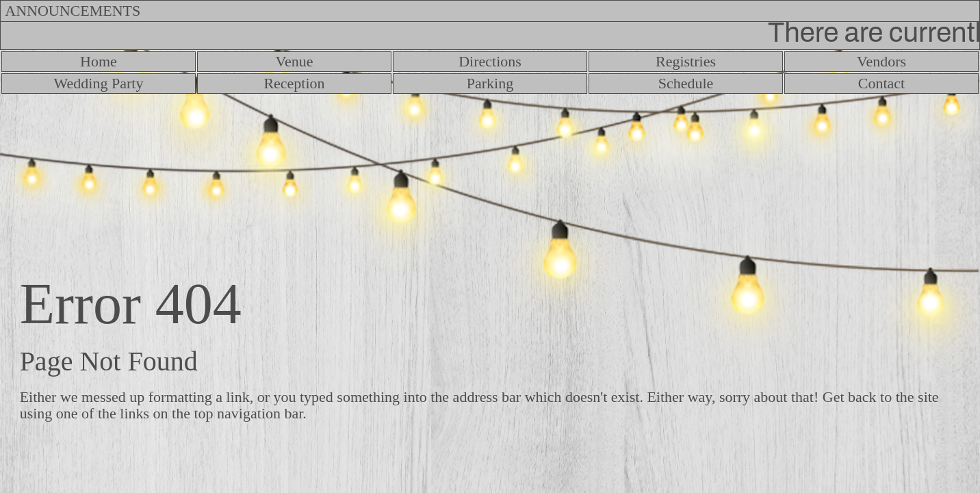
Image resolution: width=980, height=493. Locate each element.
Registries (686, 61)
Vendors (881, 61)
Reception (294, 83)
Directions (490, 61)
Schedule (686, 83)
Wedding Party (99, 83)
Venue (295, 61)
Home (99, 61)
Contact (881, 83)
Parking (490, 83)
